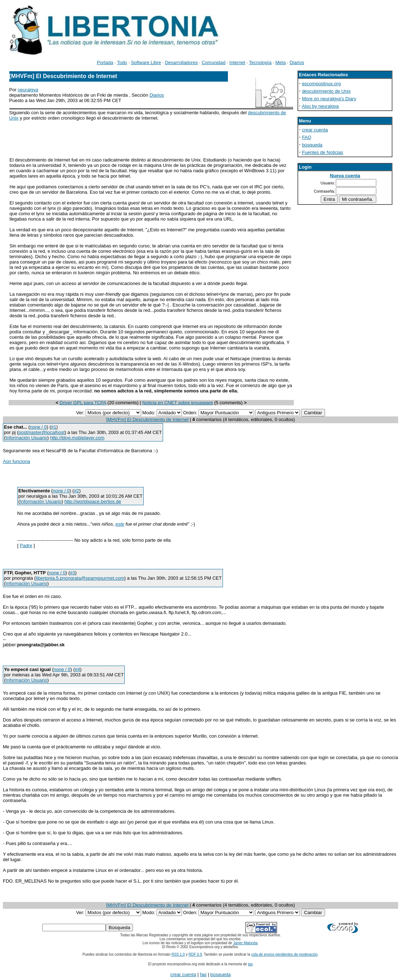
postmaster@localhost (41, 432)
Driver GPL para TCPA (83, 403)
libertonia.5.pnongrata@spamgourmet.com (80, 578)
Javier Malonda (245, 943)
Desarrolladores (181, 62)
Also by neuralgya (320, 106)
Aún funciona (16, 461)
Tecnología (260, 62)
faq (203, 974)
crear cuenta (315, 130)
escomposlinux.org (321, 84)
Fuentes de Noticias (323, 152)
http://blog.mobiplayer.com (77, 438)
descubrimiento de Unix (326, 91)
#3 (72, 573)
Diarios (297, 62)
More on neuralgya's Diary (329, 99)
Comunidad (214, 62)
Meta (281, 62)
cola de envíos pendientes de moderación (284, 954)
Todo (122, 62)
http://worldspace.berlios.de (93, 501)
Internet (237, 62)
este (120, 524)
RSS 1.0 (178, 954)
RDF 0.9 (195, 954)
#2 (76, 491)
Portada (105, 62)
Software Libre (146, 62)
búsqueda (312, 145)
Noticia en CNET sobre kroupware (178, 403)
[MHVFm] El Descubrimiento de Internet (147, 419)
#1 (54, 427)
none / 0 (38, 427)
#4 (77, 669)
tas (250, 964)
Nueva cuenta (345, 176)
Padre (26, 545)
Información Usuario (26, 438)
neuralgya (28, 90)
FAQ (307, 137)
